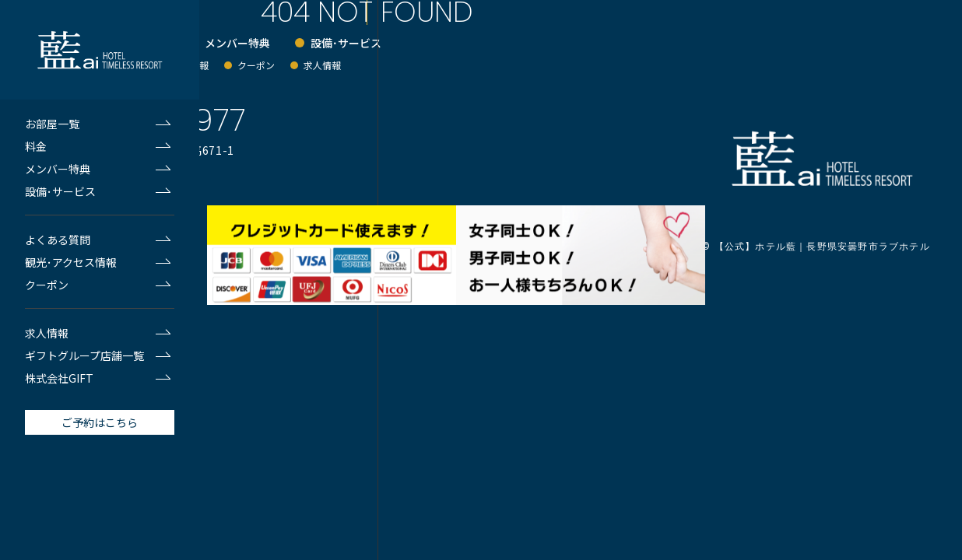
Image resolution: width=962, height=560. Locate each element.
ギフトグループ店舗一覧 (84, 355)
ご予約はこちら (100, 422)
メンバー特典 (58, 169)
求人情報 (47, 333)
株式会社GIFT (59, 378)
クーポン (47, 285)
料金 (36, 146)
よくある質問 (58, 240)
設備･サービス (60, 191)
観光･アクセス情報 (71, 262)
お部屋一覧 (52, 124)
